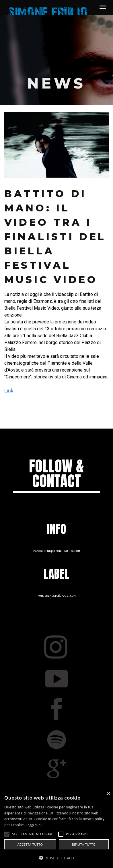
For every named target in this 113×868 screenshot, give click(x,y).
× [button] (108, 794)
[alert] (57, 828)
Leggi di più (35, 825)
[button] (57, 858)
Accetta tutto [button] (30, 844)
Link (9, 391)
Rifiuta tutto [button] (84, 844)
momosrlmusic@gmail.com (57, 596)
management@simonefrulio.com (57, 551)
